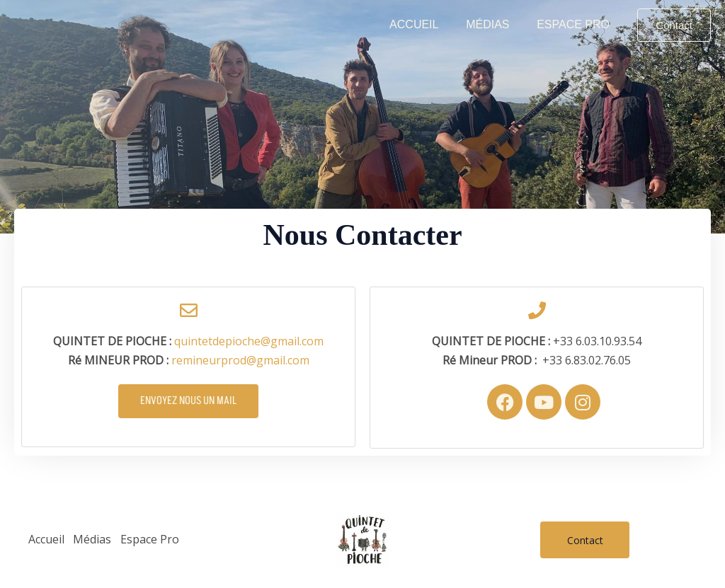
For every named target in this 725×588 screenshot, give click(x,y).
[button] (674, 25)
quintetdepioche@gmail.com (249, 341)
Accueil (426, 24)
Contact (585, 540)
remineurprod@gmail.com (240, 360)
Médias (495, 24)
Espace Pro (575, 24)
